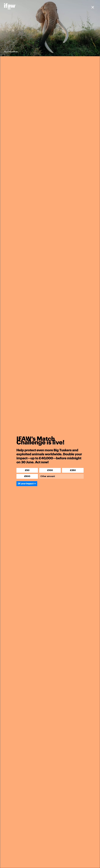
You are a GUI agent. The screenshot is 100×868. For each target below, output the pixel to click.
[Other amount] (61, 476)
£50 (27, 470)
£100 (50, 470)
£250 (73, 470)
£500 (27, 476)
